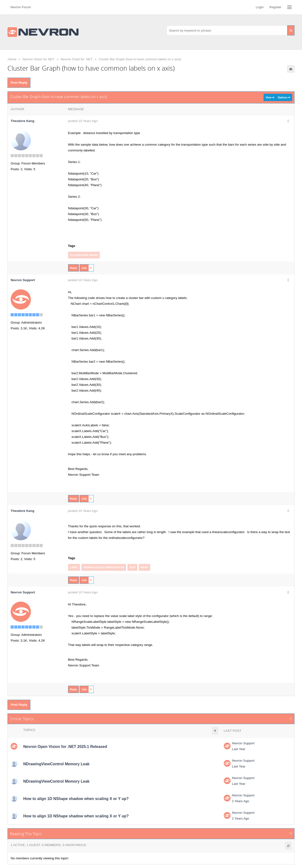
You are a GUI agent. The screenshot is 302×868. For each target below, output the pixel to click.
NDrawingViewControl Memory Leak (56, 764)
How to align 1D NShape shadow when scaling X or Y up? (76, 799)
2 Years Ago (241, 801)
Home (12, 59)
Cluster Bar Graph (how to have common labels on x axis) (140, 59)
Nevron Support (243, 743)
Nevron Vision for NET (38, 59)
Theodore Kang (22, 121)
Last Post (233, 731)
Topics (29, 730)
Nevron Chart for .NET (77, 59)
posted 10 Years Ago (83, 121)
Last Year (239, 749)
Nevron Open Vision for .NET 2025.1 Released (65, 747)
